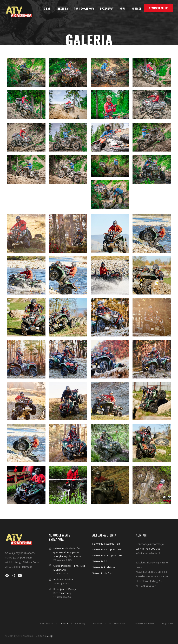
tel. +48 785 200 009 (148, 549)
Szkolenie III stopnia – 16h (108, 555)
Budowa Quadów (63, 579)
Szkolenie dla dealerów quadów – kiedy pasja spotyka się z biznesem (67, 552)
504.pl (50, 636)
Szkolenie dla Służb (103, 573)
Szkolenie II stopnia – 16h (107, 549)
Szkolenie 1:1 (100, 561)
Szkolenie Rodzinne (104, 567)
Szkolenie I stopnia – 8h (106, 544)
